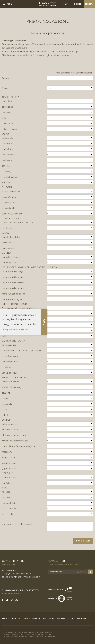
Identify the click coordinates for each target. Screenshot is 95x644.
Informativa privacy (27, 637)
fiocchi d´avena (9, 477)
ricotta (5, 410)
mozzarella (7, 404)
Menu (9, 4)
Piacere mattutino (66, 618)
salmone (6, 393)
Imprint (7, 635)
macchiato (7, 112)
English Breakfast (10, 177)
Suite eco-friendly (32, 618)
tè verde (6, 166)
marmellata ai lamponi (12, 277)
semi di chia (7, 514)
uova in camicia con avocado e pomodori (21, 351)
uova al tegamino (10, 362)
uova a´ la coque (10, 373)
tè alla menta (8, 155)
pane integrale (9, 248)
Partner (41, 635)
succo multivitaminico (12, 214)
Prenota (89, 4)
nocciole (6, 492)
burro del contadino (11, 257)
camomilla (7, 144)
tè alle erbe (7, 160)
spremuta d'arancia (11, 191)
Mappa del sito (17, 635)
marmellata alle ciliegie (13, 272)
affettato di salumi (10, 382)
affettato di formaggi (12, 387)
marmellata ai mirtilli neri (13, 283)
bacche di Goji (8, 503)
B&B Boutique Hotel (11, 618)
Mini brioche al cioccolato (14, 435)
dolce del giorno (10, 424)
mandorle (6, 498)
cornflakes (7, 483)
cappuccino (7, 107)
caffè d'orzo (7, 124)
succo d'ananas (9, 203)
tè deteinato (8, 138)
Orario (5, 88)
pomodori (7, 398)
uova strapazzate (10, 356)
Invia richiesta (83, 541)
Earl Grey (6, 183)
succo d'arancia (9, 197)
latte (4, 118)
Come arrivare (13, 561)
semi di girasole (9, 509)
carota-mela (8, 228)
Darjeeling (7, 171)
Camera (6, 78)
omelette (6, 367)
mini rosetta (7, 243)
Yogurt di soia (8, 457)
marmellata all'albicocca (13, 294)
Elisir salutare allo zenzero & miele (18, 308)
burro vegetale (9, 263)
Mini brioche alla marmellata (15, 441)
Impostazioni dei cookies (46, 637)
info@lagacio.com (32, 577)
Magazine (82, 618)
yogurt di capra (9, 463)
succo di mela (8, 208)
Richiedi (78, 4)
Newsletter (56, 561)
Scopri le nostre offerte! (16, 330)
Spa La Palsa (49, 618)
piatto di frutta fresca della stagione (19, 446)
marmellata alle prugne (13, 288)
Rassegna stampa (10, 637)
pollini (5, 336)
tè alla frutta (8, 149)
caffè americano (9, 129)
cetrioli (5, 415)
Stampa (49, 635)
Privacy (83, 572)
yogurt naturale (9, 469)
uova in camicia (9, 345)
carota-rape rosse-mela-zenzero (17, 223)
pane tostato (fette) (11, 237)
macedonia (7, 452)
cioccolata (7, 101)
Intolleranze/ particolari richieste (17, 524)
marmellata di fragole (12, 299)
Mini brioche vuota (10, 430)
